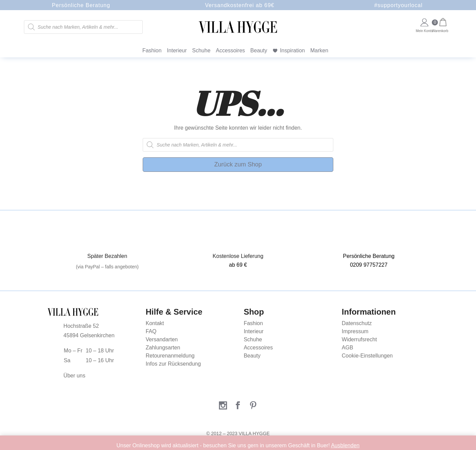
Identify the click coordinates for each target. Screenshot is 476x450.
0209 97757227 (369, 265)
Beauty (259, 50)
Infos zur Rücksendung (173, 364)
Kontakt (155, 323)
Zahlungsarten (163, 348)
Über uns (74, 376)
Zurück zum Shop (238, 164)
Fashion (152, 50)
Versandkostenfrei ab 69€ (240, 5)
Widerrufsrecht (359, 339)
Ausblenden (345, 445)
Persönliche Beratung (81, 5)
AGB (347, 348)
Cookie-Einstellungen (367, 356)
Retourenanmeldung (170, 356)
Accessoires (230, 50)
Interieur (177, 50)
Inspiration (292, 50)
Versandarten (162, 339)
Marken (319, 50)
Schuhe (201, 50)
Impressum (355, 331)
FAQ (151, 331)
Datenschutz (357, 323)
